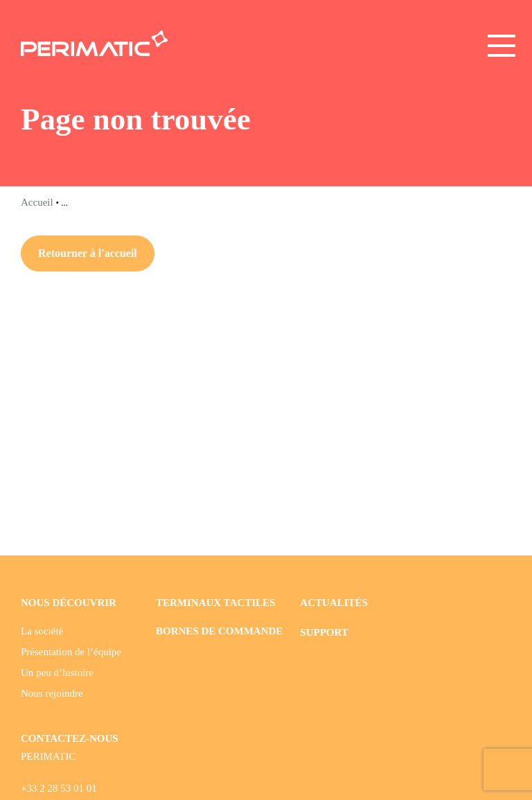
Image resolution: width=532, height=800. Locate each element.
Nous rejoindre (52, 693)
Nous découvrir (69, 603)
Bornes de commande (219, 631)
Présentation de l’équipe (71, 652)
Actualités (334, 603)
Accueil (38, 202)
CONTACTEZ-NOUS (70, 738)
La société (42, 631)
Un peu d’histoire (57, 673)
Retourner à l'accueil (88, 253)
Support (324, 632)
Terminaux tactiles (215, 603)
